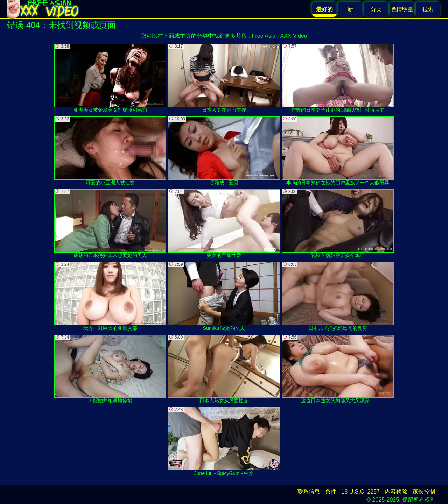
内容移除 (396, 492)
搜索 (428, 9)
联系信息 (309, 492)
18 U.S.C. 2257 (361, 492)
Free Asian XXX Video (280, 36)
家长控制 (424, 492)
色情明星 (402, 9)
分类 (376, 9)
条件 (331, 492)
